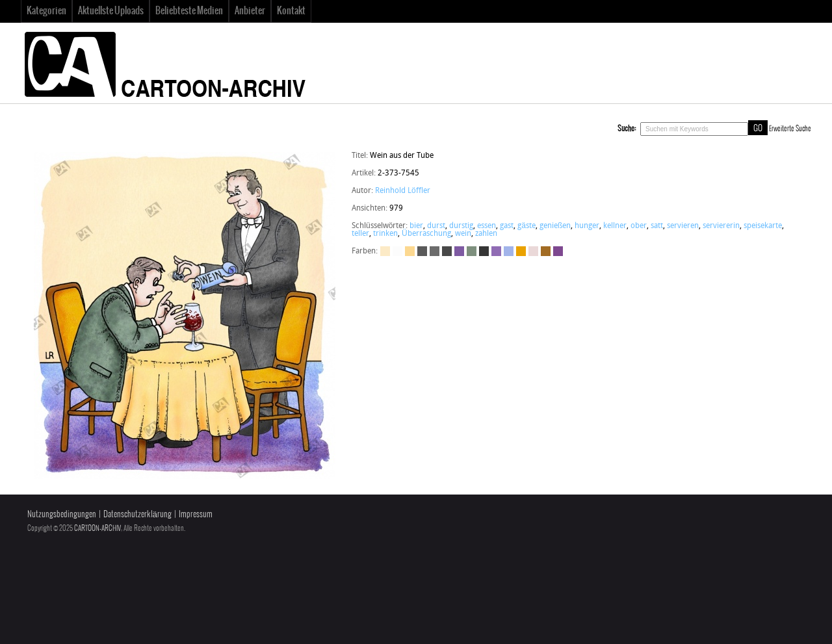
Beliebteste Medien (189, 11)
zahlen (486, 234)
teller (360, 234)
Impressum (196, 514)
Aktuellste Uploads (111, 11)
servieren (683, 226)
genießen (555, 226)
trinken (385, 234)
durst (436, 226)
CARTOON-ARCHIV (97, 528)
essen (487, 226)
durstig (461, 226)
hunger (587, 226)
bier (416, 226)
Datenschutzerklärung (137, 514)
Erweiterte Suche (790, 129)
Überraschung (426, 234)
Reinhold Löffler (403, 191)
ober (639, 226)
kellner (615, 226)
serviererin (721, 226)
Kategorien (46, 11)
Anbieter (250, 11)
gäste (526, 226)
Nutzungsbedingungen (62, 514)
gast (507, 226)
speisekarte (763, 226)
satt (657, 226)
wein (463, 234)
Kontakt (291, 11)
